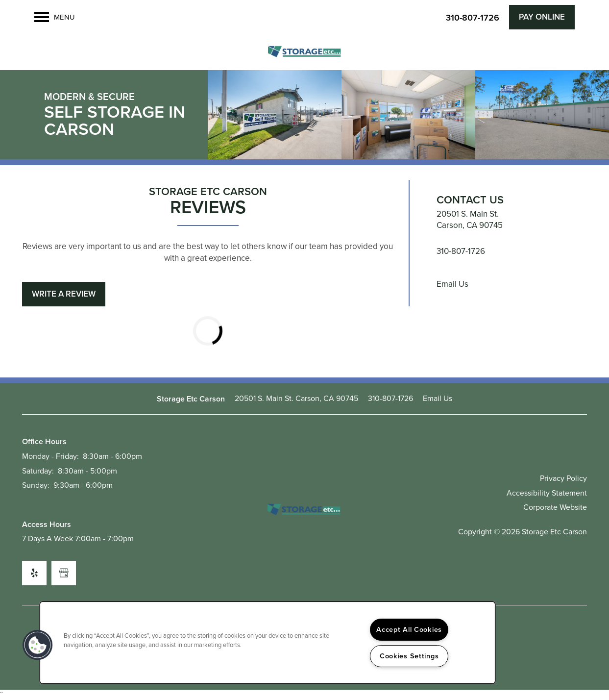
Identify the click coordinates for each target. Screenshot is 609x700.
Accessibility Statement (547, 493)
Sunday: (36, 485)
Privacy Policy (563, 478)
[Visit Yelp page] (34, 573)
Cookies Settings (409, 656)
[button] (542, 17)
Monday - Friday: (50, 456)
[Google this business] (64, 573)
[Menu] (55, 17)
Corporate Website (555, 507)
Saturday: (38, 471)
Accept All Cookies (409, 629)
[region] (268, 643)
